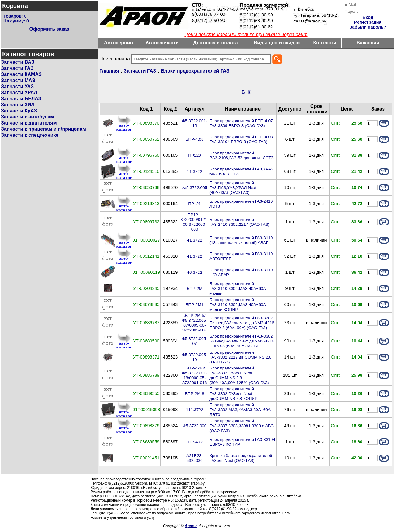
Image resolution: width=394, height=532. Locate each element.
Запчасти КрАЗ (19, 111)
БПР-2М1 (195, 305)
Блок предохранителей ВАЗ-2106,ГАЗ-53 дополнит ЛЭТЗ (242, 155)
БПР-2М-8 (195, 394)
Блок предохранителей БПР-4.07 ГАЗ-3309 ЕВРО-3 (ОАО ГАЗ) (241, 123)
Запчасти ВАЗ (18, 62)
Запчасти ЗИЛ (18, 105)
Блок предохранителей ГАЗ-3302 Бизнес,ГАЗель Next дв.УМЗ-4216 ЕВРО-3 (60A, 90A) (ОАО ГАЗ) (242, 323)
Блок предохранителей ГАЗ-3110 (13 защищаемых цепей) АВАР (241, 240)
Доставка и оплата (216, 43)
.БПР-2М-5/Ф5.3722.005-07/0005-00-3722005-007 (194, 323)
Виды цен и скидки (277, 43)
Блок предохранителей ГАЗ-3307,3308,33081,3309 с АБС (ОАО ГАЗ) (242, 426)
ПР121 (195, 204)
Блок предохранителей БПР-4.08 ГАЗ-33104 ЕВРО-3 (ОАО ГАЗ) (241, 139)
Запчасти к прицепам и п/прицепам (43, 129)
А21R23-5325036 (195, 458)
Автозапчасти (162, 43)
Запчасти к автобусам (27, 117)
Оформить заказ (49, 29)
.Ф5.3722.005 (195, 188)
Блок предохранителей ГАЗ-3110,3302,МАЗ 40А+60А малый (238, 288)
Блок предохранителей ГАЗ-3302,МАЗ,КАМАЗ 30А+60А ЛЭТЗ (240, 410)
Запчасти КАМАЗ (21, 74)
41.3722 (194, 240)
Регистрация (368, 22)
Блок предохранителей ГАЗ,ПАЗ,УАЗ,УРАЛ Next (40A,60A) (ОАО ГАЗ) (233, 188)
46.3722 (194, 272)
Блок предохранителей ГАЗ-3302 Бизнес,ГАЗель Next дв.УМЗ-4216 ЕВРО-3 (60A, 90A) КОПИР (242, 341)
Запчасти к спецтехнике (30, 135)
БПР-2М (194, 288)
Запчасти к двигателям (29, 123)
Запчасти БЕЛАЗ (21, 99)
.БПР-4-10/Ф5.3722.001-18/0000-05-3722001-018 (194, 375)
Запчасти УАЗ (17, 86)
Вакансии (368, 43)
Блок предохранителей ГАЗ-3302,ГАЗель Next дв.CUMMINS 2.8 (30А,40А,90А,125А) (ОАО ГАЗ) (239, 375)
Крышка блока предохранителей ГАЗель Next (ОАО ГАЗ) (241, 458)
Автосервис (118, 43)
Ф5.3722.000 (195, 426)
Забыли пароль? (368, 27)
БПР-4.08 (195, 139)
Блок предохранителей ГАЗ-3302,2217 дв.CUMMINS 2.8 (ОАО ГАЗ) (240, 357)
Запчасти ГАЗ (17, 68)
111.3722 (195, 410)
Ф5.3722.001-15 (194, 123)
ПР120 (195, 155)
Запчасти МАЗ (18, 80)
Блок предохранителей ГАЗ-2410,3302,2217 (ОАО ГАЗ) (239, 222)
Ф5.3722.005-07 (194, 341)
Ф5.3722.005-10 (194, 357)
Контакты (325, 43)
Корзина (15, 6)
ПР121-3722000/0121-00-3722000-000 (195, 222)
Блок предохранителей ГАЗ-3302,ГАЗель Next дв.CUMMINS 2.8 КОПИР (233, 394)
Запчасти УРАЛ (19, 93)
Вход (368, 17)
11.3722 (194, 172)
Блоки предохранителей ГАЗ (195, 71)
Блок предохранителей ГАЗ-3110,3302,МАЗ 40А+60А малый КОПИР (238, 305)
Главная (109, 71)
